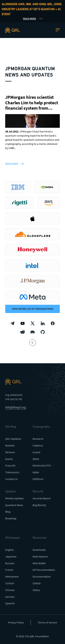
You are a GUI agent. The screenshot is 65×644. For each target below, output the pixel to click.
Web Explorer (40, 556)
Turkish (10, 583)
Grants (36, 452)
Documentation (42, 576)
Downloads (39, 550)
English (9, 550)
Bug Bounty (39, 505)
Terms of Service (47, 622)
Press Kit (10, 465)
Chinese (10, 590)
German (10, 597)
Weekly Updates (14, 498)
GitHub (37, 583)
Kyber (36, 472)
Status (36, 590)
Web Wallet (39, 563)
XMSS (36, 459)
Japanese (11, 556)
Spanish (10, 603)
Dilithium (38, 479)
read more (12, 164)
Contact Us (11, 479)
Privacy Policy (16, 622)
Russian (10, 563)
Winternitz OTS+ (42, 465)
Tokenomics (12, 472)
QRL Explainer (13, 439)
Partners (10, 452)
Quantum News (14, 505)
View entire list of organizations (33, 309)
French (9, 570)
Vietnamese (12, 576)
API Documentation (44, 570)
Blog (8, 512)
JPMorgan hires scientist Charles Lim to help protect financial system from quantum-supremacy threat (32, 108)
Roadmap (11, 518)
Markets (10, 445)
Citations (38, 445)
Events (9, 459)
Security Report (42, 498)
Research (38, 439)
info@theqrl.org (16, 407)
